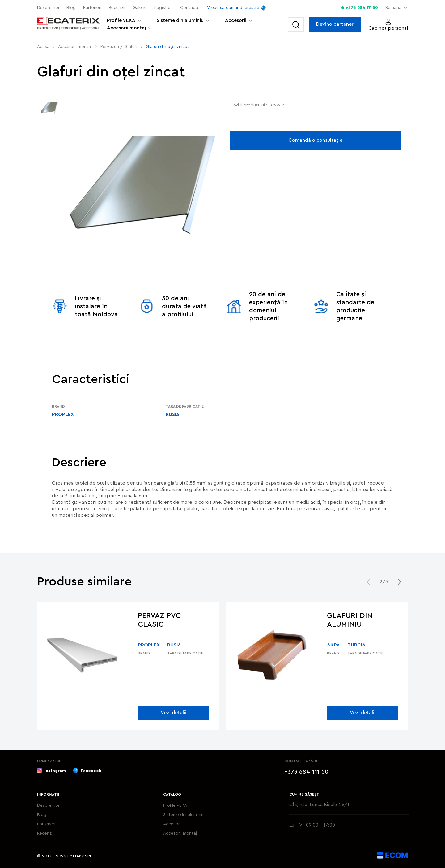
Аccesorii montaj (126, 28)
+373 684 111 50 (362, 8)
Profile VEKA (121, 20)
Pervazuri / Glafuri (119, 47)
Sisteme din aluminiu (180, 20)
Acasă (43, 47)
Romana (393, 8)
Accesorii (236, 20)
